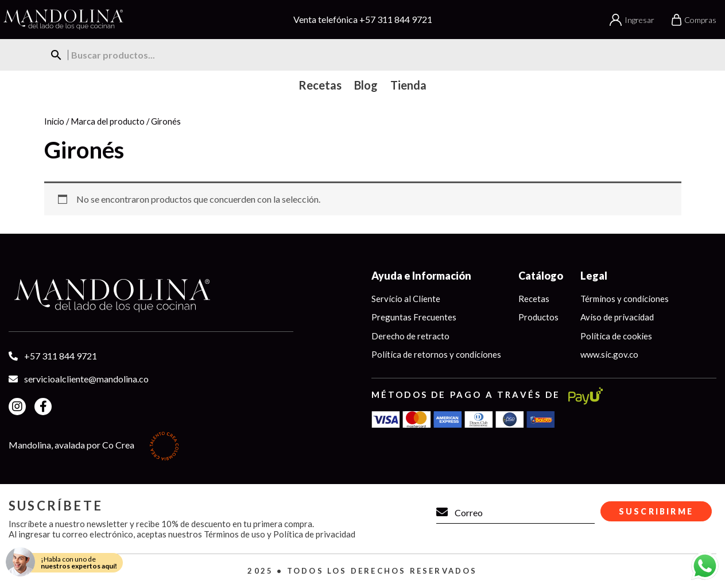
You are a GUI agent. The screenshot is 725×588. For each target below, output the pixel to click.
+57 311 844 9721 (396, 19)
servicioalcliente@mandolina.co (86, 379)
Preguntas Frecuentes (414, 317)
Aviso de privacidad (617, 317)
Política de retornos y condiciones (436, 354)
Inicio (54, 121)
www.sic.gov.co (609, 354)
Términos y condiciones (625, 299)
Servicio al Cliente (406, 299)
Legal (594, 276)
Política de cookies (616, 336)
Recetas (534, 299)
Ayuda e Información (421, 276)
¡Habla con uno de (79, 562)
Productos (538, 317)
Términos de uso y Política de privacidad (280, 534)
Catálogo (541, 276)
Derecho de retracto (410, 336)
